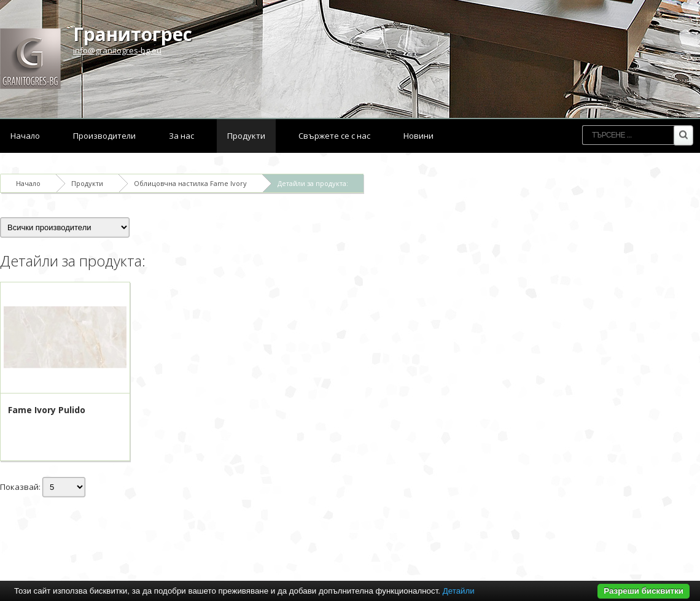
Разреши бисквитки (644, 591)
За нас (181, 136)
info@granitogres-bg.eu (117, 50)
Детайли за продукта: (313, 183)
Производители (104, 136)
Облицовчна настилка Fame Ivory (190, 183)
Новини (418, 136)
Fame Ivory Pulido (47, 410)
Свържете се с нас (334, 136)
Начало (25, 136)
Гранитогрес (133, 34)
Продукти (246, 136)
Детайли (459, 591)
